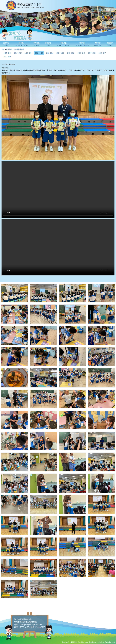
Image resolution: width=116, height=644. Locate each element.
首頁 (3, 49)
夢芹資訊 (48, 44)
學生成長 (64, 44)
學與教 (21, 44)
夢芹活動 (37, 44)
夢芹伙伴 (98, 44)
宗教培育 (82, 44)
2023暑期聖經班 (19, 49)
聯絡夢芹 (110, 44)
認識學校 (6, 44)
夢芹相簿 (9, 49)
